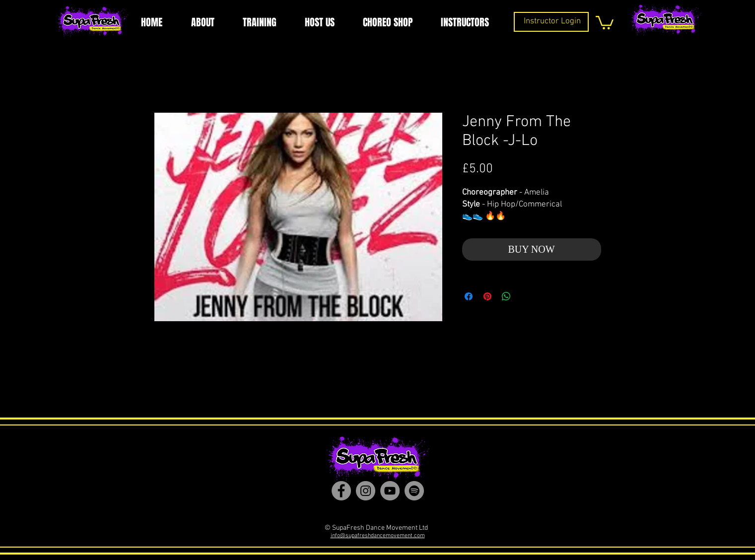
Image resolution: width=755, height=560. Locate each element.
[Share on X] (525, 296)
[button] (605, 22)
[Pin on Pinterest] (487, 296)
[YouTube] (390, 491)
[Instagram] (366, 491)
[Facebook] (341, 491)
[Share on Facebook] (469, 296)
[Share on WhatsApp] (506, 296)
